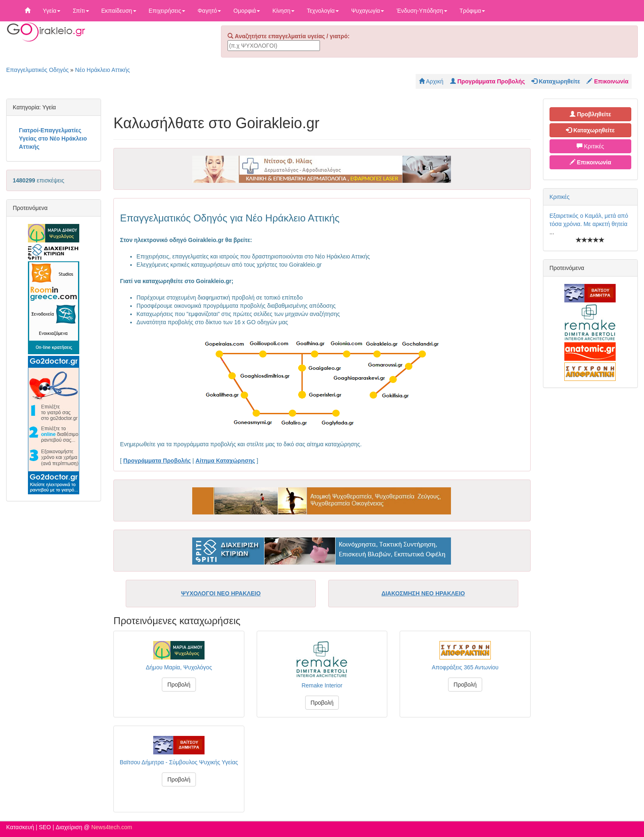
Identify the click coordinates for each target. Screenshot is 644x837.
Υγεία (52, 11)
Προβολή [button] (179, 685)
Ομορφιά (247, 11)
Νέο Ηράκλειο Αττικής (103, 70)
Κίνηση (283, 11)
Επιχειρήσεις (167, 11)
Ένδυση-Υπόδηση (422, 11)
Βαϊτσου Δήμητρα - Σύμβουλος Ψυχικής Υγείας (179, 762)
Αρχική (431, 81)
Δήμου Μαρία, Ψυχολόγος (179, 667)
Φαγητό (209, 11)
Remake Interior (322, 685)
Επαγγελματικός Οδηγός (37, 70)
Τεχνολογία (323, 11)
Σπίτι (81, 11)
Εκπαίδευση (119, 11)
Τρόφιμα (473, 11)
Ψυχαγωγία (368, 11)
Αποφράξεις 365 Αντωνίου (465, 667)
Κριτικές (590, 146)
